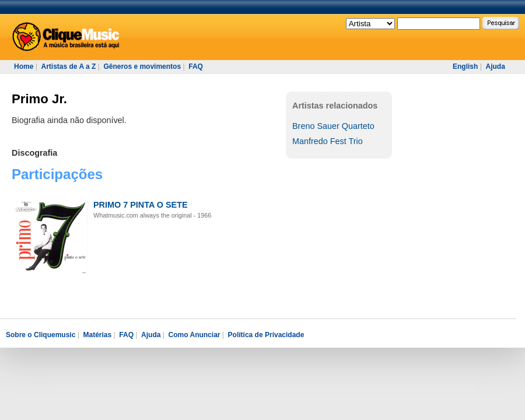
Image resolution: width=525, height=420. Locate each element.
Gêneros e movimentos (142, 66)
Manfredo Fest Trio (328, 141)
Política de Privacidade (266, 335)
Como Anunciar (195, 335)
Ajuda (495, 66)
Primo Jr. (39, 99)
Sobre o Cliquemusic (41, 335)
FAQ (196, 66)
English (465, 66)
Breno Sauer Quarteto (333, 126)
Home (24, 66)
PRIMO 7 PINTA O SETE (141, 205)
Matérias (97, 335)
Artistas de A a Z (68, 66)
